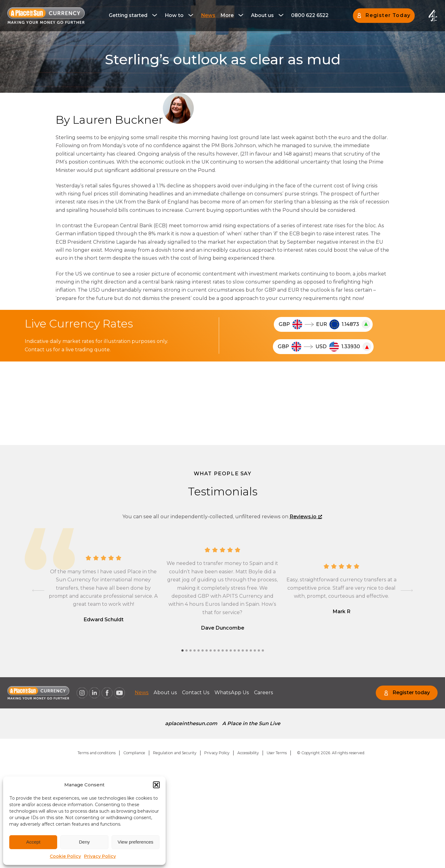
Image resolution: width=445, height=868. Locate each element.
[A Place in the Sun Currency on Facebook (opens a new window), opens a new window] (107, 693)
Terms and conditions (97, 753)
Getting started (128, 15)
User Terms (277, 753)
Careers (264, 693)
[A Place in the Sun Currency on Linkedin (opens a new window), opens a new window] (95, 693)
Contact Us (196, 693)
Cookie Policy (65, 856)
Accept (33, 842)
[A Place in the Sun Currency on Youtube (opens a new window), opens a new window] (120, 693)
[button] (156, 785)
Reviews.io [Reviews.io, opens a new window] (306, 517)
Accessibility (248, 753)
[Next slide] (407, 590)
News (208, 15)
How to (174, 15)
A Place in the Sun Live (251, 723)
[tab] (182, 650)
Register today (411, 693)
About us (262, 15)
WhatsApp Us (232, 693)
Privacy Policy (100, 856)
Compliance (134, 753)
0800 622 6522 (310, 15)
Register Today (388, 15)
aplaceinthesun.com (191, 723)
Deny (84, 842)
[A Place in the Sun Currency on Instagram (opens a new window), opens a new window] (82, 693)
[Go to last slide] (38, 590)
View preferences (136, 842)
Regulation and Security (175, 753)
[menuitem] (134, 15)
